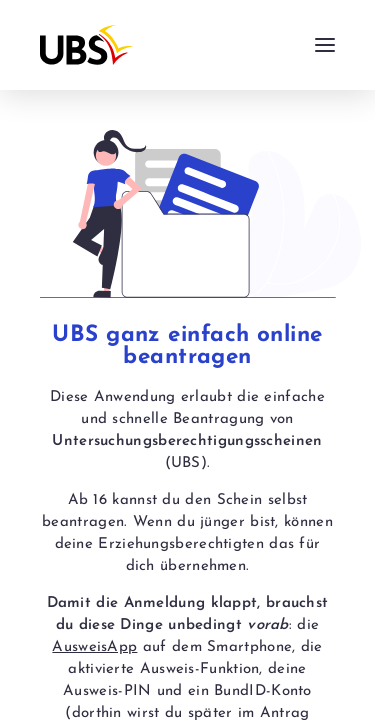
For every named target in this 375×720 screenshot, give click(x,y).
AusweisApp (94, 647)
